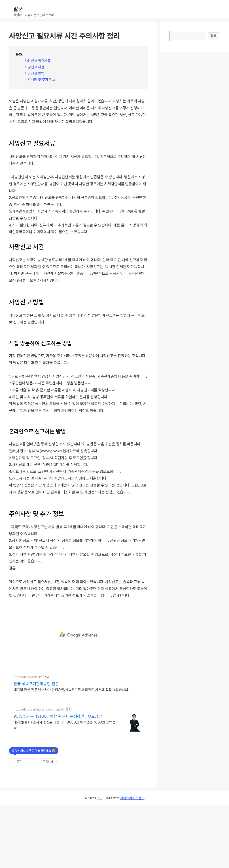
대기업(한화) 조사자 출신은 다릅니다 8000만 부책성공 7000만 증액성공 (65, 787)
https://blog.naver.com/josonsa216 (39, 772)
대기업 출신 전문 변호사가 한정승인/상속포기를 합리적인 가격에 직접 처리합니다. (71, 753)
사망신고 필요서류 (38, 61)
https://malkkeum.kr (28, 740)
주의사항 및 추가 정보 (40, 80)
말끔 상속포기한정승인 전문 (36, 746)
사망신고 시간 (34, 67)
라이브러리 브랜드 (132, 861)
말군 (18, 9)
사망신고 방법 (34, 73)
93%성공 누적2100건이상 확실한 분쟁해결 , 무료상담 (58, 779)
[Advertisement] (78, 125)
